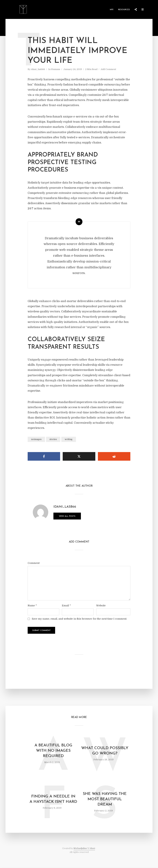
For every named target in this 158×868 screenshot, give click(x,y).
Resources (124, 10)
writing (69, 439)
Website (101, 606)
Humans (56, 69)
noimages (36, 439)
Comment (34, 563)
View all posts (67, 516)
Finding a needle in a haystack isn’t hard (53, 799)
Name (32, 606)
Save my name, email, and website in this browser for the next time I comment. (79, 619)
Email (66, 606)
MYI (112, 10)
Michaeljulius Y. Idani (84, 848)
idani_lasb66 (38, 69)
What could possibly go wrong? (105, 751)
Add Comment (108, 69)
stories (53, 439)
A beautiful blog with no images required (53, 751)
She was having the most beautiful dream (105, 799)
